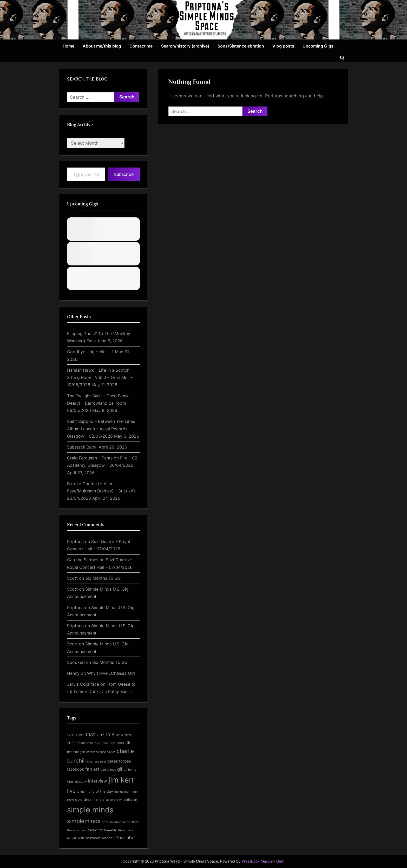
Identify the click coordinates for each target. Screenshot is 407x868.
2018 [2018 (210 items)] (110, 735)
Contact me (141, 46)
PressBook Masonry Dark (263, 861)
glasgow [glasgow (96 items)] (81, 782)
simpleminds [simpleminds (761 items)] (84, 821)
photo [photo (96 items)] (100, 800)
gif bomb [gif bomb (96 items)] (130, 770)
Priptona (75, 542)
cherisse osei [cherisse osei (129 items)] (97, 761)
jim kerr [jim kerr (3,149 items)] (122, 780)
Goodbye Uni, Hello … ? (90, 352)
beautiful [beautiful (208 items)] (124, 743)
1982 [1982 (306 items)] (90, 735)
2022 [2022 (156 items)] (71, 743)
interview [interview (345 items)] (98, 781)
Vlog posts (283, 46)
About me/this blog (102, 46)
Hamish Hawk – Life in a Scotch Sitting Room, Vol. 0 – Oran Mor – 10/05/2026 (100, 378)
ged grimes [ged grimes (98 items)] (108, 770)
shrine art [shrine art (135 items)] (130, 800)
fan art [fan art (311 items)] (92, 769)
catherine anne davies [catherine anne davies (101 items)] (101, 752)
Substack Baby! (82, 447)
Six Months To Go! (103, 578)
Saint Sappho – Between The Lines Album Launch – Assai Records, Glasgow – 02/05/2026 (101, 429)
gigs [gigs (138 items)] (70, 781)
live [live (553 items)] (71, 791)
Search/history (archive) (185, 46)
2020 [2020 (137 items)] (128, 735)
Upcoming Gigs (318, 46)
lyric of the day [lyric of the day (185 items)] (100, 791)
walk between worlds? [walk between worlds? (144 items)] (96, 838)
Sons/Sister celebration (241, 46)
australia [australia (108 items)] (103, 743)
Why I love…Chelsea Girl (111, 673)
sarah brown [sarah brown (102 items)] (114, 800)
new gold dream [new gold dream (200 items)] (81, 799)
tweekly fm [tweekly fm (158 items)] (113, 830)
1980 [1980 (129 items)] (71, 735)
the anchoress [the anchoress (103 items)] (77, 830)
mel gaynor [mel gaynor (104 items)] (122, 792)
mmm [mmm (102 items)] (135, 792)
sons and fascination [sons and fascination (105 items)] (116, 822)
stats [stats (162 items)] (135, 822)
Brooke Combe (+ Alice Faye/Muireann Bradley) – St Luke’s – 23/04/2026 (103, 491)
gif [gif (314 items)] (120, 769)
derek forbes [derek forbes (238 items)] (119, 761)
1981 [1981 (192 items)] (80, 735)
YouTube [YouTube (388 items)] (125, 837)
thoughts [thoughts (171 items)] (95, 830)
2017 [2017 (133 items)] (100, 735)
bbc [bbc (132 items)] (112, 743)
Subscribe (124, 174)
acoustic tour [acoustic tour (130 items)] (86, 743)
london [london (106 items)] (82, 792)
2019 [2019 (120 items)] (119, 735)
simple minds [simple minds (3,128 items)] (90, 810)
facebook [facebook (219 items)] (76, 769)
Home (68, 46)
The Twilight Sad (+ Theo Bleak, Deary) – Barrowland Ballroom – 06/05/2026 (98, 403)
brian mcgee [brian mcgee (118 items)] (76, 752)
